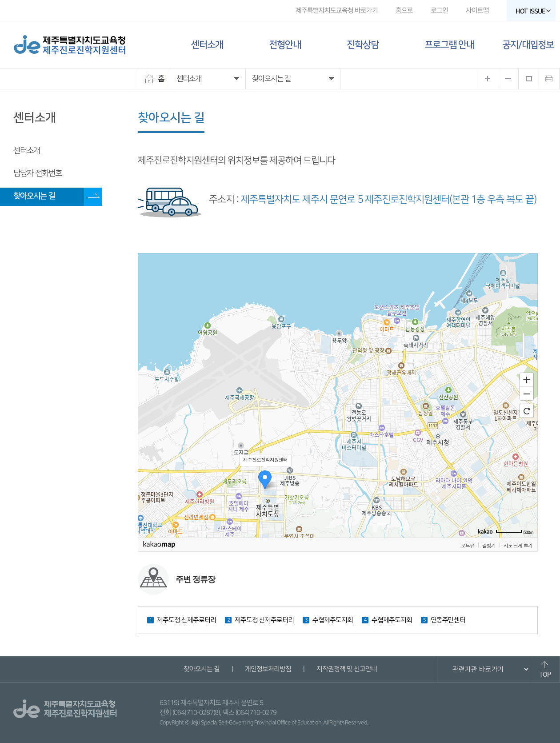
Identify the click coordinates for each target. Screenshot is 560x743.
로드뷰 (468, 545)
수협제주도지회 (333, 620)
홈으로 (404, 10)
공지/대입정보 (528, 45)
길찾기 (489, 545)
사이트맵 (477, 10)
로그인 (439, 10)
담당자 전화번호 (38, 173)
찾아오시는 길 (34, 196)
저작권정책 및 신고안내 (346, 669)
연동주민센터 (448, 620)
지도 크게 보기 (518, 545)
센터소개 (207, 45)
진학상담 (363, 45)
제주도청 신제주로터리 (186, 620)
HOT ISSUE (533, 11)
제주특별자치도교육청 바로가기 (337, 10)
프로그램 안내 (449, 45)
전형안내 (285, 45)
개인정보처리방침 (268, 669)
